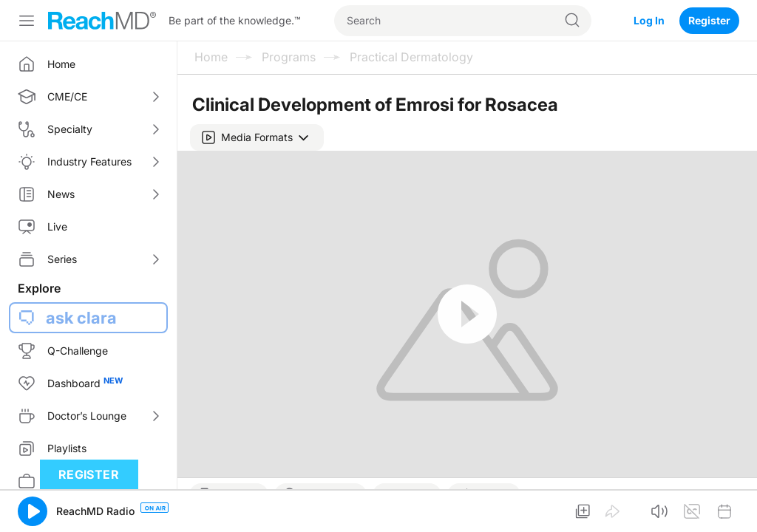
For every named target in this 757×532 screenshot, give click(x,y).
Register (709, 20)
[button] (257, 137)
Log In (649, 20)
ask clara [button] (81, 318)
